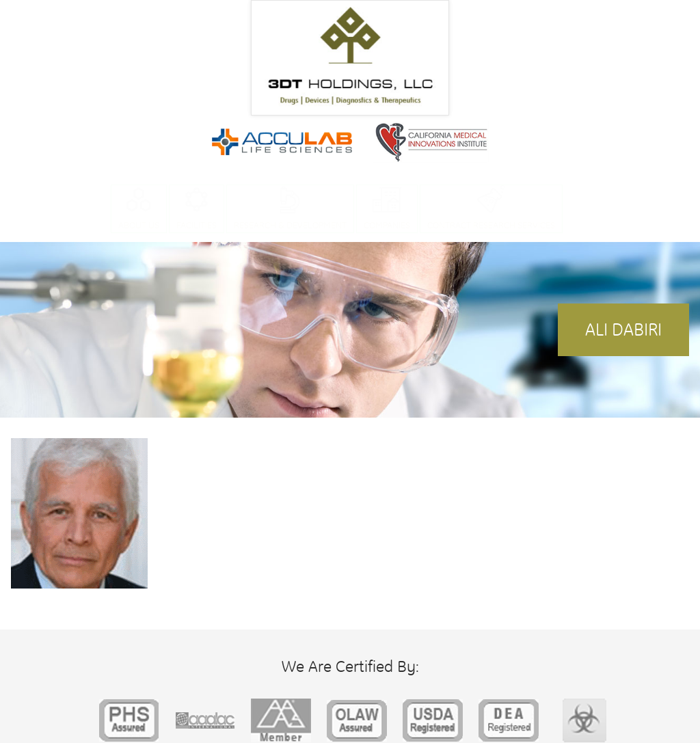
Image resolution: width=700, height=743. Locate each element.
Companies (387, 225)
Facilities (197, 225)
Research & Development (290, 225)
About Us (139, 225)
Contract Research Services (491, 225)
